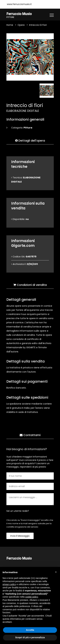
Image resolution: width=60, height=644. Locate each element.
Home (10, 25)
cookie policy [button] (32, 597)
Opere (21, 25)
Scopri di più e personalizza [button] (30, 637)
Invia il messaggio (20, 536)
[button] (56, 572)
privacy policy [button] (9, 584)
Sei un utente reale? (18, 511)
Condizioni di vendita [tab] (30, 285)
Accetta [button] (30, 630)
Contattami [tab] (30, 435)
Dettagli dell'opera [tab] (30, 141)
